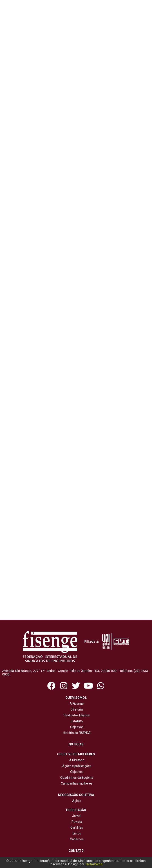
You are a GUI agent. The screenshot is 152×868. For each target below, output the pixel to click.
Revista (77, 822)
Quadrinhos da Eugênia (76, 778)
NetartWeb (94, 864)
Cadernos (77, 839)
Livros (77, 833)
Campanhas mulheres (76, 783)
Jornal (77, 816)
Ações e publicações (76, 766)
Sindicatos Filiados (76, 715)
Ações (76, 801)
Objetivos (76, 727)
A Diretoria (76, 760)
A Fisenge (76, 704)
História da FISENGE (76, 733)
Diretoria (76, 709)
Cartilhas (77, 828)
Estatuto (76, 721)
